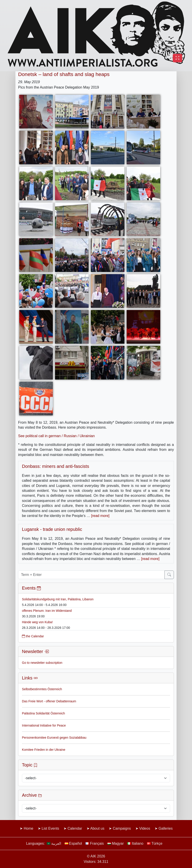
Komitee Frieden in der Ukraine (44, 750)
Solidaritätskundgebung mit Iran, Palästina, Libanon (58, 599)
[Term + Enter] (91, 575)
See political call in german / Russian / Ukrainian (56, 436)
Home (29, 828)
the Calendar (33, 636)
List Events (50, 828)
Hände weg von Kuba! (37, 622)
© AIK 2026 (96, 856)
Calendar (75, 828)
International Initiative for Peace (44, 725)
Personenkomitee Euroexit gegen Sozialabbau (54, 738)
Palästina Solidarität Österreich (43, 713)
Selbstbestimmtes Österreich (42, 689)
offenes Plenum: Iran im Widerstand (47, 611)
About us (97, 828)
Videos (145, 828)
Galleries (165, 828)
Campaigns (122, 828)
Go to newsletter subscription (42, 663)
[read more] (100, 516)
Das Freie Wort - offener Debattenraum (49, 701)
